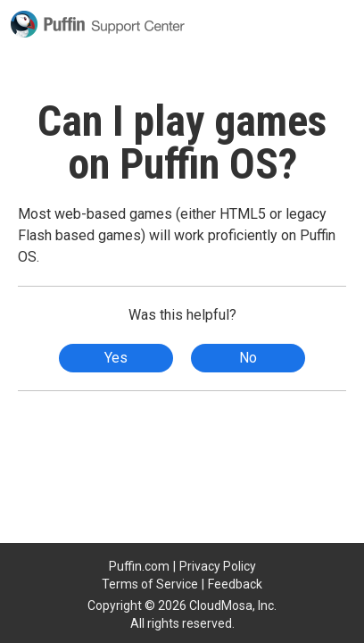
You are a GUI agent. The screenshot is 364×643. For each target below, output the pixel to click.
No (248, 358)
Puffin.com (139, 566)
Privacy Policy (218, 566)
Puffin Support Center (98, 24)
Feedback (235, 584)
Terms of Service (150, 584)
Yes (116, 358)
